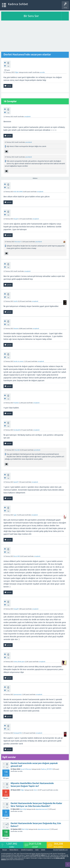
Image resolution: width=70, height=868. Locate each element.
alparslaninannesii (41, 809)
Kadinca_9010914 (47, 769)
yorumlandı (29, 142)
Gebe (37, 850)
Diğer (17, 72)
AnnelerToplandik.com (60, 850)
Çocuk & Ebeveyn (26, 769)
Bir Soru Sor (31, 16)
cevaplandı (27, 117)
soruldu (42, 72)
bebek (43, 850)
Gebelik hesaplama (27, 850)
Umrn (36, 790)
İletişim (5, 850)
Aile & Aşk (23, 809)
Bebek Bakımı (14, 850)
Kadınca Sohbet (18, 4)
